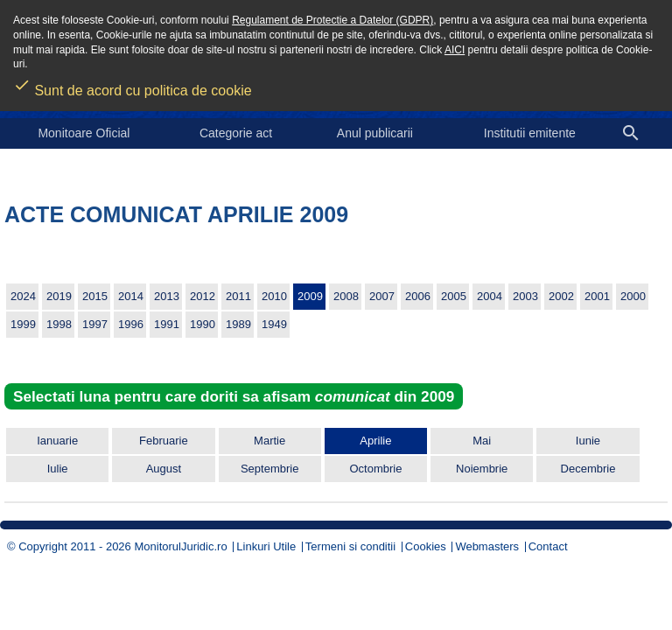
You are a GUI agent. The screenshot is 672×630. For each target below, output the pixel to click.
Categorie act (236, 133)
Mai (482, 441)
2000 (633, 296)
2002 (561, 296)
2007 (382, 296)
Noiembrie (482, 469)
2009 (310, 296)
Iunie (588, 441)
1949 (274, 324)
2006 (418, 296)
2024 (23, 296)
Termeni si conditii (350, 546)
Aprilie (375, 441)
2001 (597, 296)
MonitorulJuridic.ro (180, 546)
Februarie (164, 441)
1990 (203, 324)
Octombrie (375, 469)
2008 (346, 296)
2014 (131, 296)
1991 (167, 324)
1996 (131, 324)
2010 (274, 296)
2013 (167, 296)
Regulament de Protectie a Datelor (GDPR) (332, 20)
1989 (238, 324)
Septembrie (269, 469)
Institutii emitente (530, 133)
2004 (490, 296)
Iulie (58, 469)
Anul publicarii (375, 133)
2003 (525, 296)
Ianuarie (57, 441)
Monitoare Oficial (84, 133)
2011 (238, 296)
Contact (548, 546)
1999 (23, 324)
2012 (203, 296)
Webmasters (487, 546)
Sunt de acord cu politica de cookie (133, 85)
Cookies (426, 546)
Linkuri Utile (266, 546)
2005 (454, 296)
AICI (455, 50)
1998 (59, 324)
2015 (95, 296)
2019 (59, 296)
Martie (269, 441)
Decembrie (588, 469)
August (164, 469)
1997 (95, 324)
